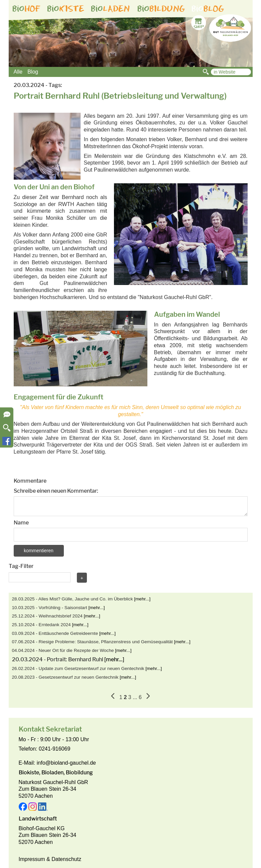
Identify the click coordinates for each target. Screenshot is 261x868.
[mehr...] (142, 599)
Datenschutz (66, 859)
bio (26, 9)
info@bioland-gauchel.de (66, 763)
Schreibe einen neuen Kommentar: (56, 491)
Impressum (32, 859)
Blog (33, 72)
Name (21, 523)
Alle (18, 72)
